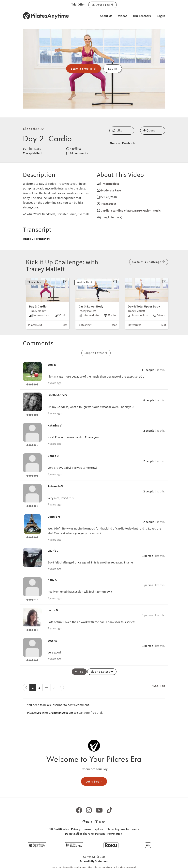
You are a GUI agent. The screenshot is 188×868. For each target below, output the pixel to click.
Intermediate (110, 184)
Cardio (105, 210)
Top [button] (79, 672)
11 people (148, 370)
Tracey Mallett (32, 153)
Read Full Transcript (36, 239)
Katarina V (55, 425)
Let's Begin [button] (94, 781)
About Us (106, 16)
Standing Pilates (122, 210)
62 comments (79, 153)
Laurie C (53, 550)
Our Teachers (142, 16)
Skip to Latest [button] (96, 353)
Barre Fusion (143, 210)
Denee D (53, 456)
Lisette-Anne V (57, 395)
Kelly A (52, 580)
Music (157, 210)
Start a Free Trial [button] (84, 68)
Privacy (76, 829)
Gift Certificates (59, 829)
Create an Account (61, 712)
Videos (123, 16)
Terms (87, 829)
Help (87, 822)
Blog (100, 822)
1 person (148, 556)
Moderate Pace (111, 190)
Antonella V (55, 486)
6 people (149, 400)
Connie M (54, 516)
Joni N (52, 365)
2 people (149, 431)
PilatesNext (109, 204)
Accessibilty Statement (94, 861)
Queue (149, 130)
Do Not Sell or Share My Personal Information (94, 834)
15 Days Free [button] (102, 5)
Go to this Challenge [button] (149, 262)
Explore (98, 829)
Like (117, 130)
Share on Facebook (122, 143)
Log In (161, 16)
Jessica (52, 640)
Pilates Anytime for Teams (122, 829)
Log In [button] (113, 68)
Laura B (53, 610)
